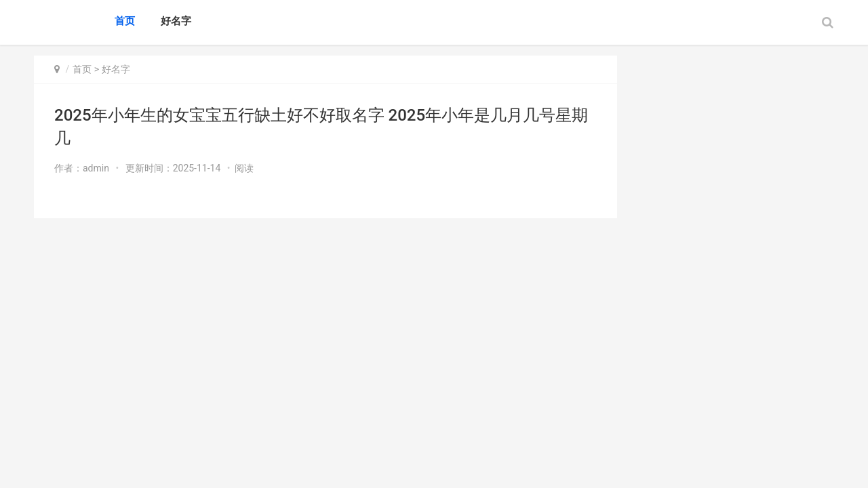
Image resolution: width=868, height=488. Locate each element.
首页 (125, 21)
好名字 (176, 21)
